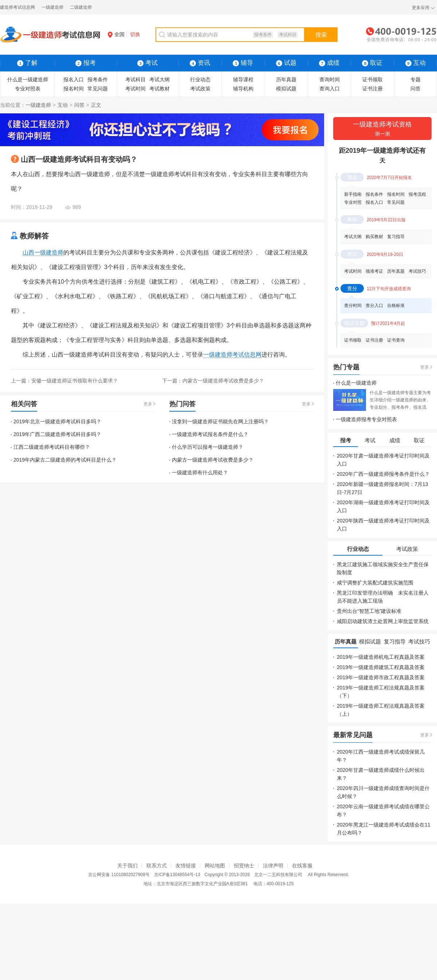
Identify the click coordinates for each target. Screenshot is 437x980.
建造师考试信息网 (17, 7)
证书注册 (373, 89)
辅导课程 (243, 79)
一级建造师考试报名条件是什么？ (210, 434)
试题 (286, 63)
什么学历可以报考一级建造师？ (208, 447)
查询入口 (330, 89)
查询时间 (330, 79)
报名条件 (374, 194)
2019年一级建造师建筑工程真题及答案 (381, 667)
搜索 (321, 35)
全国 (116, 34)
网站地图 (215, 866)
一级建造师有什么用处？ (200, 472)
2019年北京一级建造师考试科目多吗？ (57, 421)
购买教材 (374, 237)
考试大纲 (160, 79)
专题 (416, 79)
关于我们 (127, 866)
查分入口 (374, 306)
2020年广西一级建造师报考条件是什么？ (383, 474)
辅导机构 (243, 89)
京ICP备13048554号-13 (177, 875)
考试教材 (160, 89)
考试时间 (135, 89)
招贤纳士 (244, 866)
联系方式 (157, 866)
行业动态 (200, 79)
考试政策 (200, 89)
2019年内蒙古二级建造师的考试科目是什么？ (65, 460)
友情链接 (186, 866)
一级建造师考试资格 (382, 129)
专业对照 (353, 202)
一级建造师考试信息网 (232, 355)
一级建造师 (52, 7)
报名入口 (74, 79)
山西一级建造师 (43, 252)
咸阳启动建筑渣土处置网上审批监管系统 (383, 621)
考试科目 (288, 35)
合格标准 (396, 306)
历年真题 (286, 79)
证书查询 (396, 340)
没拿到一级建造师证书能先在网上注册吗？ (220, 421)
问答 (416, 89)
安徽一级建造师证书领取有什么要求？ (75, 381)
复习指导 (396, 237)
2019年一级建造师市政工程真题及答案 (381, 677)
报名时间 (74, 89)
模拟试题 (286, 89)
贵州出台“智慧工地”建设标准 (369, 611)
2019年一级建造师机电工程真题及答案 (381, 657)
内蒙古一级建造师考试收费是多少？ (223, 381)
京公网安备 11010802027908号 (119, 875)
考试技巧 (417, 271)
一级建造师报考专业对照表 (366, 419)
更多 (148, 404)
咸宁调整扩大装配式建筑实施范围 (375, 583)
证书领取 (373, 79)
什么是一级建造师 (28, 79)
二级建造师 (81, 7)
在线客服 (302, 866)
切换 (135, 34)
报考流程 (417, 194)
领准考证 (374, 271)
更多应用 (421, 8)
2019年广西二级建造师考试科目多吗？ (57, 434)
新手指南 (353, 194)
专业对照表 (28, 89)
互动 (63, 105)
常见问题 (98, 89)
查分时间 (353, 306)
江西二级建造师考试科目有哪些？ (52, 447)
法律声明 (273, 866)
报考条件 (263, 35)
